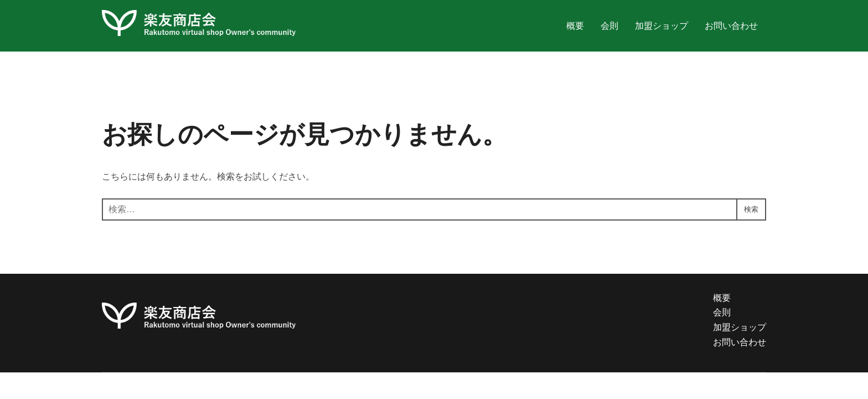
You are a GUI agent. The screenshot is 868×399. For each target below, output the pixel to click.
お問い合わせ (731, 26)
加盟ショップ (662, 26)
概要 (575, 26)
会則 (609, 26)
